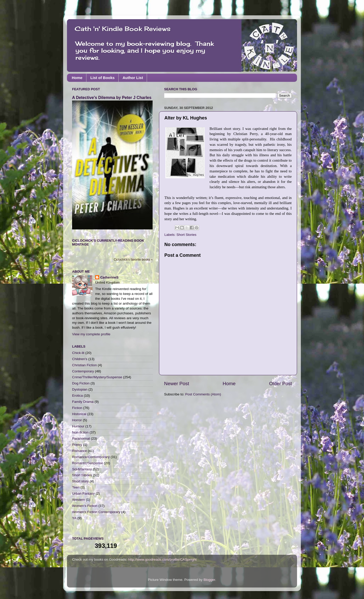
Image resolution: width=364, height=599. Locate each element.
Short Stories (186, 235)
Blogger (209, 580)
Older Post (281, 384)
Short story (80, 481)
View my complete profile (91, 334)
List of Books (102, 78)
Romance (79, 451)
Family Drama (83, 402)
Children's (80, 359)
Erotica (77, 396)
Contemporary (83, 371)
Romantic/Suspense (88, 463)
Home (77, 78)
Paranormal (81, 439)
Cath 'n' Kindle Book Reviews (123, 29)
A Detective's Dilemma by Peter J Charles (112, 98)
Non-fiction (80, 432)
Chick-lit (78, 353)
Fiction (77, 408)
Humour (78, 426)
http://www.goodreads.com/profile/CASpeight (162, 559)
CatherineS (109, 277)
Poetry (77, 445)
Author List (133, 78)
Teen (76, 487)
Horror (77, 420)
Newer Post (177, 384)
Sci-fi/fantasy (82, 469)
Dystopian (80, 389)
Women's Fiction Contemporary (96, 512)
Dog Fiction (81, 383)
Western (78, 500)
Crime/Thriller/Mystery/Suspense (97, 377)
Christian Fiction (84, 365)
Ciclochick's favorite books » (133, 260)
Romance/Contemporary (91, 457)
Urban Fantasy (83, 493)
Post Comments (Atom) (203, 394)
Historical (79, 414)
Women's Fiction (85, 506)
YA (74, 518)
